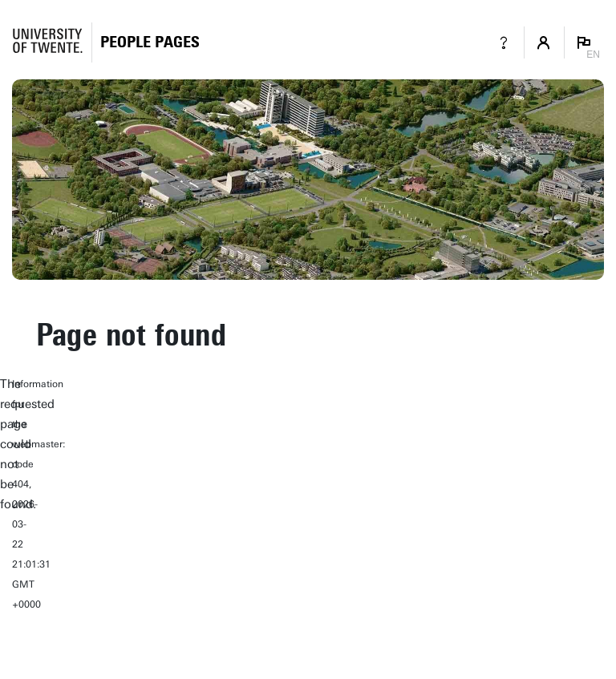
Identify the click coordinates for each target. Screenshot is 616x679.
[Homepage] (150, 42)
